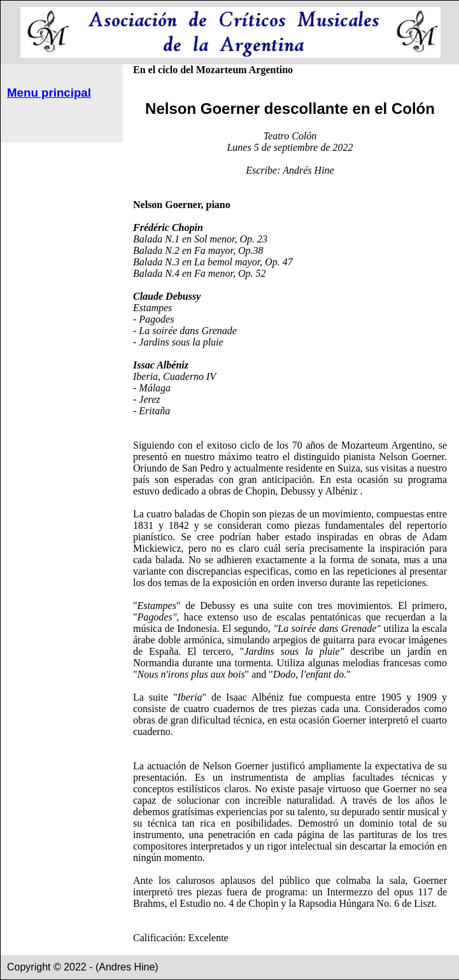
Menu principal (49, 93)
